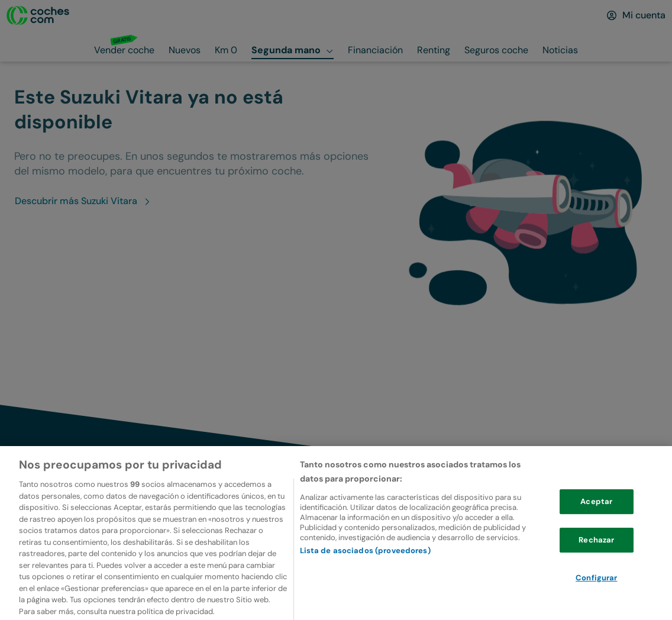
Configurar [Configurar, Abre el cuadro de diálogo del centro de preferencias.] (596, 594)
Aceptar (596, 519)
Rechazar (596, 556)
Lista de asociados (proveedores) (365, 567)
